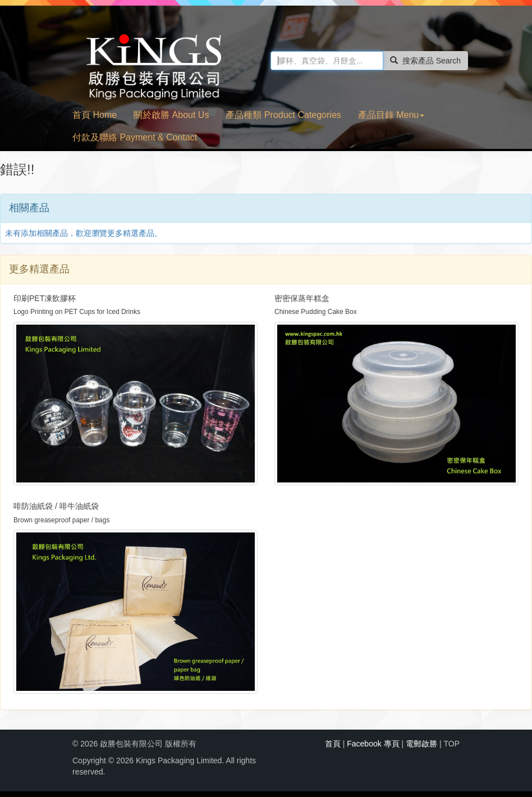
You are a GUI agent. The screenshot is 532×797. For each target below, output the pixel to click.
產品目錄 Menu (391, 115)
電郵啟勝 (421, 744)
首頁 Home (95, 115)
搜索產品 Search (425, 61)
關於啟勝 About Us (171, 115)
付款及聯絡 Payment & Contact (135, 137)
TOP (451, 744)
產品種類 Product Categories (283, 115)
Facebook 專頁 (373, 744)
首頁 (333, 744)
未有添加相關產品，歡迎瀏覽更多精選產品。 (84, 233)
